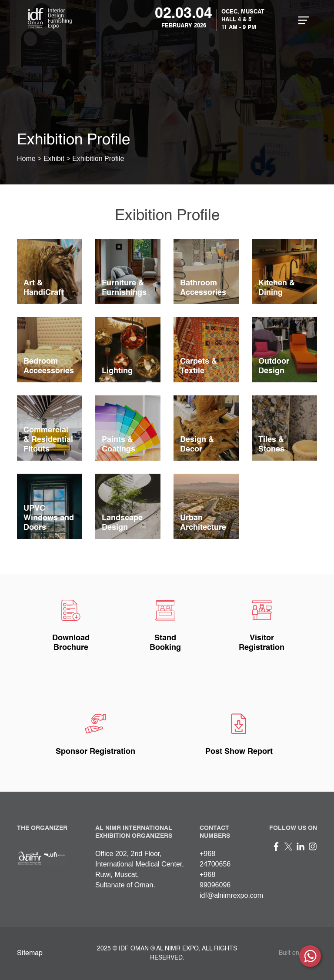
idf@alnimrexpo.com (231, 895)
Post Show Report (239, 752)
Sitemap (30, 953)
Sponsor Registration (95, 752)
